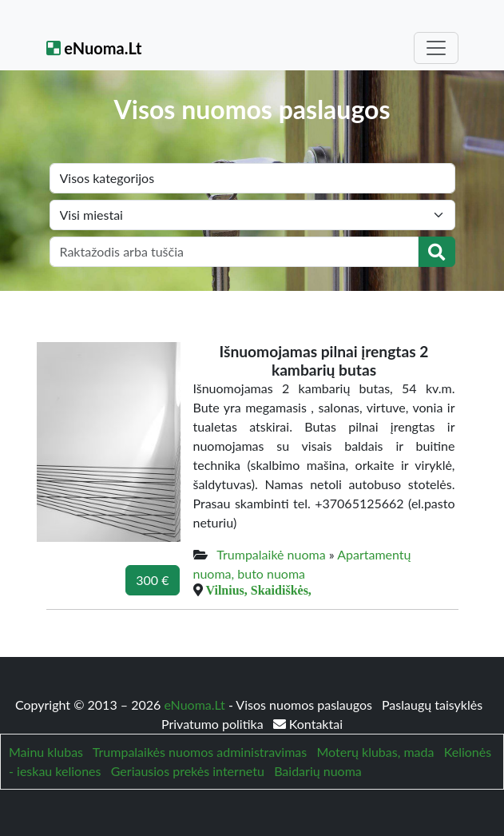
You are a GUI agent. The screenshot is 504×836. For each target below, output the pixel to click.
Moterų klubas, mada (375, 752)
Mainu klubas (46, 752)
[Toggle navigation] (436, 48)
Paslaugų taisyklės (432, 705)
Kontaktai (308, 724)
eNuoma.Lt (94, 48)
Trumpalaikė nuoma (271, 554)
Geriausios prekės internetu (188, 771)
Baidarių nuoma (318, 771)
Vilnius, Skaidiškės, (259, 590)
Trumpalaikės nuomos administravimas (200, 752)
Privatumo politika (214, 724)
